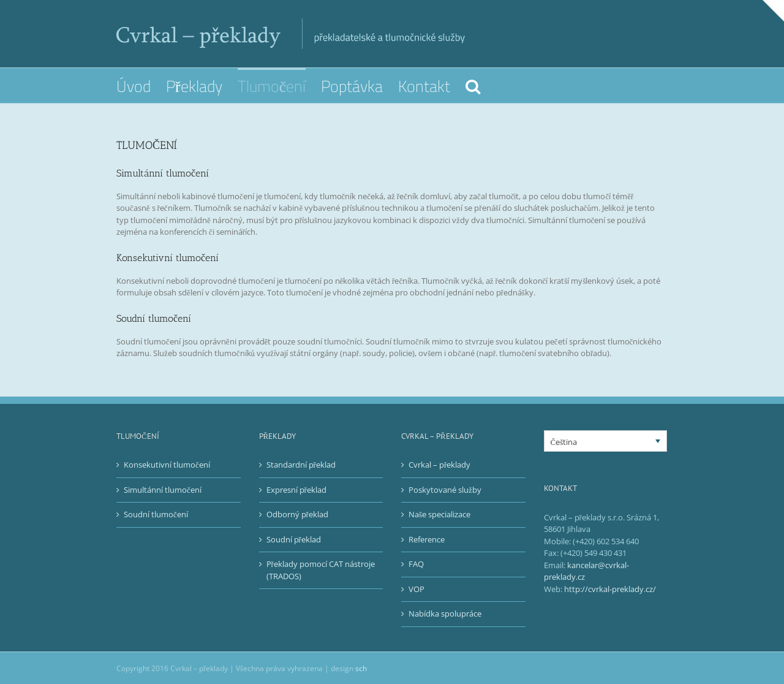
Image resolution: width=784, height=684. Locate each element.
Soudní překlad (294, 539)
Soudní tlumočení (156, 514)
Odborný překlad (297, 514)
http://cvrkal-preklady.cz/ (610, 589)
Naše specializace (439, 514)
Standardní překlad (301, 465)
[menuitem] (141, 85)
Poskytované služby (445, 490)
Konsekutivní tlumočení (167, 465)
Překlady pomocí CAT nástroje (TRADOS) (321, 570)
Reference (427, 539)
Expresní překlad (296, 490)
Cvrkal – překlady (439, 465)
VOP (417, 589)
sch (361, 668)
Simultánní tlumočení (163, 490)
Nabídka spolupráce (445, 614)
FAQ (416, 564)
